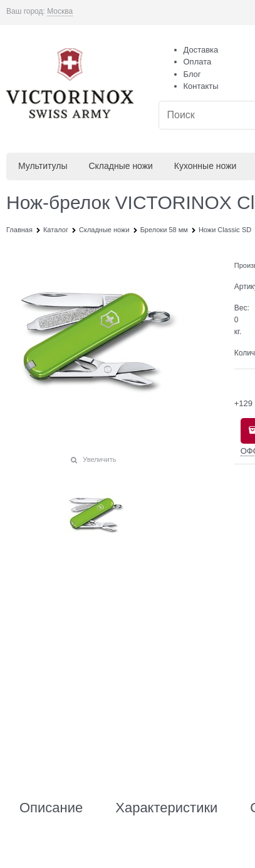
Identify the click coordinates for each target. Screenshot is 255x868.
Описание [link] (51, 808)
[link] (60, 12)
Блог (192, 74)
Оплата (198, 62)
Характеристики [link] (166, 808)
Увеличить (99, 459)
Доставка (201, 50)
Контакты (201, 86)
